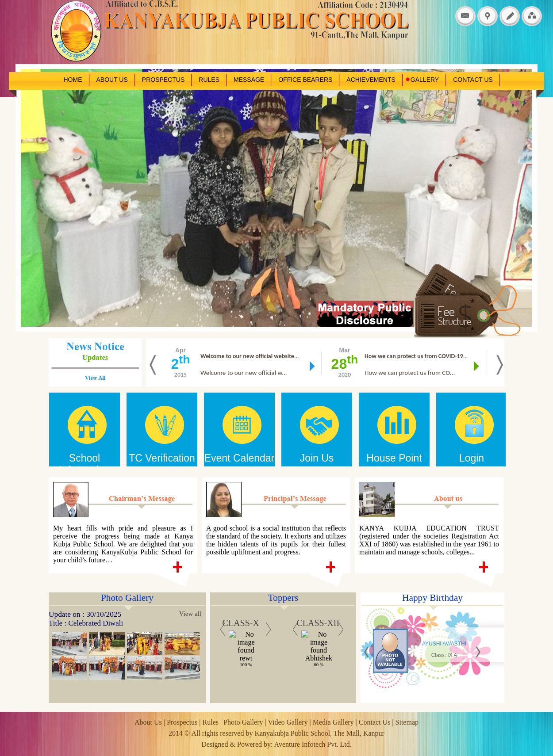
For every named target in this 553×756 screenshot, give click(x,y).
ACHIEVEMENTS (371, 80)
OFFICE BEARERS (305, 80)
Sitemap (407, 722)
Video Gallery (288, 722)
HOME (73, 80)
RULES (209, 80)
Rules (211, 722)
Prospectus (183, 722)
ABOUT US (112, 80)
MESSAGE (249, 80)
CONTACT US (473, 80)
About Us (149, 722)
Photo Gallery (243, 722)
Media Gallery (333, 722)
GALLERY (422, 80)
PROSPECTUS (163, 80)
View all (190, 614)
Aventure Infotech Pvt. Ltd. (313, 744)
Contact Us (375, 722)
